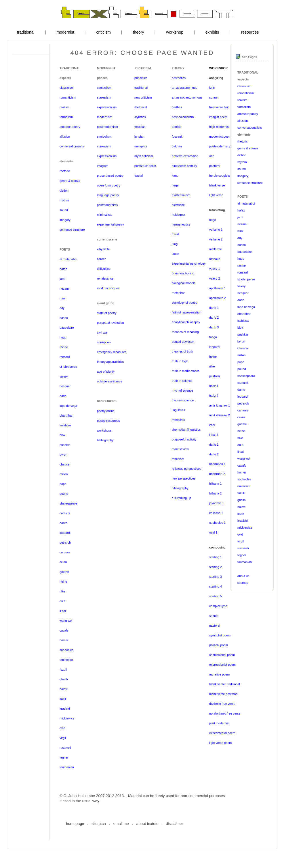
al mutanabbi (246, 203)
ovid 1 (213, 532)
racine (64, 347)
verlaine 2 (216, 239)
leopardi (65, 533)
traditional (26, 32)
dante (63, 523)
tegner (64, 757)
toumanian (67, 767)
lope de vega (68, 406)
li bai (63, 611)
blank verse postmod (223, 694)
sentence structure (72, 230)
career (101, 259)
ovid (62, 728)
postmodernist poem (223, 146)
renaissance (105, 278)
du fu (63, 601)
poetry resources (108, 421)
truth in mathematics (186, 371)
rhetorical (141, 107)
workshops (104, 430)
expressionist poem (222, 665)
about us (243, 576)
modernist (65, 32)
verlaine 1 (216, 230)
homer (64, 640)
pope (63, 484)
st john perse (68, 367)
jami (62, 279)
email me (121, 824)
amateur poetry (70, 127)
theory (139, 32)
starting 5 (216, 596)
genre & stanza (70, 181)
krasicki (65, 709)
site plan (99, 824)
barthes (177, 107)
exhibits (212, 32)
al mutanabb (68, 259)
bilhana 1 (215, 484)
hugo (63, 337)
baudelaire (67, 328)
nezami (64, 288)
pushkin (65, 445)
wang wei (66, 621)
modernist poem (220, 136)
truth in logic (180, 361)
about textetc (147, 824)
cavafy (64, 630)
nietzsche (178, 205)
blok (62, 435)
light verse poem (220, 743)
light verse (216, 195)
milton (64, 474)
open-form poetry (109, 185)
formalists (178, 420)
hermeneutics (181, 224)
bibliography (105, 440)
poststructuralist (145, 166)
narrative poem (219, 674)
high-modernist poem (224, 127)
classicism (67, 88)
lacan (175, 254)
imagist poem (218, 117)
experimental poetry (110, 224)
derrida (177, 127)
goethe (64, 572)
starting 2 (216, 567)
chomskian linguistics (186, 430)
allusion (65, 136)
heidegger (179, 215)
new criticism (143, 97)
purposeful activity (184, 439)
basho (64, 318)
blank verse (217, 185)
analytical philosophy (186, 322)
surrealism (104, 97)
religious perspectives (186, 469)
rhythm (64, 200)
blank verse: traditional (225, 684)
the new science (183, 400)
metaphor (141, 146)
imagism (103, 166)
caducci (65, 513)
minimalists (105, 215)
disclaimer (174, 824)
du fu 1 (214, 444)
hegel (176, 185)
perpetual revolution (110, 323)
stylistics (140, 117)
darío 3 (214, 327)
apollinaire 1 (217, 288)
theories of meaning (185, 332)
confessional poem (222, 655)
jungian (139, 136)
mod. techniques (108, 288)
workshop (175, 32)
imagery (65, 220)
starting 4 (216, 586)
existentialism (181, 195)
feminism (178, 459)
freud (175, 234)
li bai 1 (214, 435)
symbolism (104, 88)
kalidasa (65, 425)
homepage (75, 824)
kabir (63, 699)
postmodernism (107, 127)
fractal (139, 176)
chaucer (65, 464)
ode (212, 156)
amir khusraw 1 (220, 405)
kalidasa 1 (216, 513)
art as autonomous (184, 88)
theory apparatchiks (110, 362)
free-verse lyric (219, 107)
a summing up (181, 498)
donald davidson (183, 342)
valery (64, 376)
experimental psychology (189, 263)
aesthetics (179, 78)
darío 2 (214, 317)
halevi (64, 689)
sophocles (66, 650)
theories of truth (182, 351)
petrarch (65, 542)
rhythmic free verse (222, 704)
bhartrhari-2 (217, 474)
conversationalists (72, 146)
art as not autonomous (187, 97)
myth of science (182, 390)
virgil (63, 738)
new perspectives (184, 478)
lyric (212, 88)
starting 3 (216, 577)
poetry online (106, 411)
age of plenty (106, 372)
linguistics (178, 410)
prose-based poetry (110, 176)
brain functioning (183, 273)
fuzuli (63, 669)
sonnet (214, 97)
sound (64, 210)
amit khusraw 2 (220, 415)
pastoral (215, 166)
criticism (103, 32)
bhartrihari (66, 415)
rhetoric (65, 171)
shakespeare (68, 503)
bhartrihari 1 (217, 464)
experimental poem (222, 733)
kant (175, 176)
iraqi (212, 425)
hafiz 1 (214, 386)
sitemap (243, 583)
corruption (104, 342)
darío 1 (214, 308)
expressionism (107, 107)
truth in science (182, 381)
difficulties (104, 269)
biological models (184, 283)
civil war (102, 332)
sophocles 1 (217, 523)
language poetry (108, 195)
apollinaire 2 (217, 298)
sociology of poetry (185, 303)
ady (62, 308)
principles (141, 78)
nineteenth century (184, 166)
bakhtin (177, 146)
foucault (177, 136)
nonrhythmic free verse (225, 713)
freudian (140, 127)
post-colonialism (183, 117)
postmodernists (107, 205)
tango (213, 337)
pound (64, 494)
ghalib (64, 679)
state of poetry (107, 313)
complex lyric (218, 606)
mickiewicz (67, 718)
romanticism (68, 97)
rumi (63, 298)
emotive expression (185, 156)
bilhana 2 (215, 493)
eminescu (66, 660)
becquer (65, 386)
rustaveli (65, 748)
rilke (62, 591)
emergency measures (112, 352)
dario (63, 396)
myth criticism (144, 156)
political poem (219, 645)
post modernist (219, 723)
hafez (63, 269)
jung (175, 244)
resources (250, 32)
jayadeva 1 (217, 503)
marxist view (180, 449)
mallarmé (216, 249)
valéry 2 (215, 278)
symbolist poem (220, 635)
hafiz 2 (214, 396)
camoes (65, 552)
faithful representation (186, 312)
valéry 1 (215, 269)
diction (64, 190)
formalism (66, 117)
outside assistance (110, 381)
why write (103, 249)
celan (63, 562)
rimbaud (215, 259)
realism (64, 107)
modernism (105, 117)
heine (63, 582)
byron (63, 455)
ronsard (65, 357)
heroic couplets (220, 176)
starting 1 (216, 557)
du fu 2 (214, 454)
